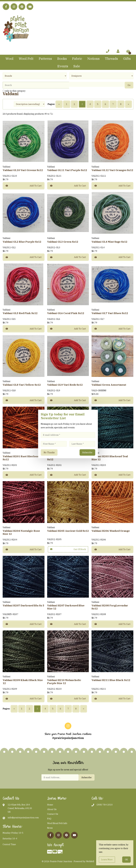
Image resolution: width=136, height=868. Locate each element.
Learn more (107, 860)
